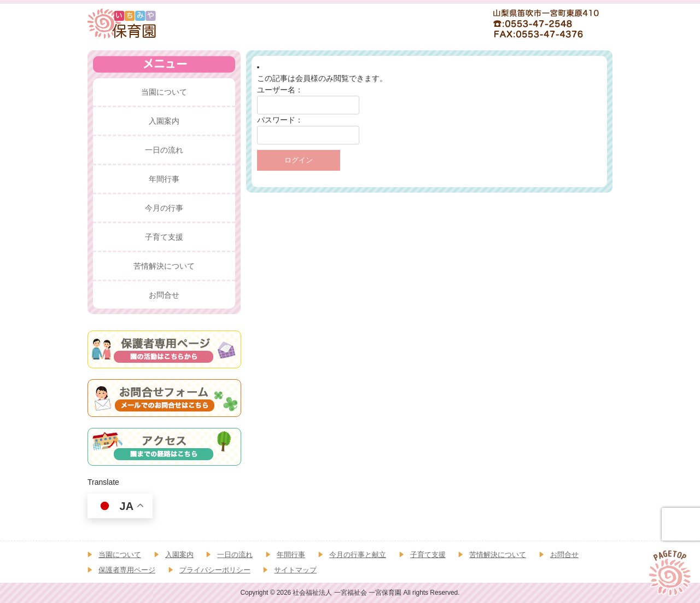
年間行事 (291, 555)
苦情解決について (498, 555)
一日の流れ (235, 555)
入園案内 (179, 555)
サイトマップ (295, 570)
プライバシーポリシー (215, 570)
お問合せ (564, 555)
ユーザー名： (280, 90)
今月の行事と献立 (358, 555)
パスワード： (280, 120)
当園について (120, 555)
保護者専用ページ (127, 570)
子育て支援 (428, 555)
